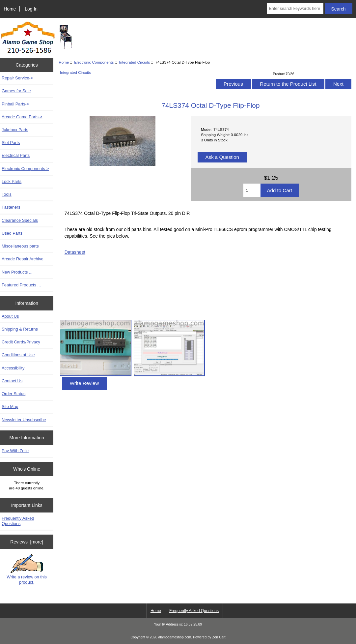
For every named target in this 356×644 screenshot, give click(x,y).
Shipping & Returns (20, 329)
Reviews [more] (27, 542)
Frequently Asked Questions (18, 521)
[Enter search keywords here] (295, 9)
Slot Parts (11, 143)
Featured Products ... (21, 285)
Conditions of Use (18, 355)
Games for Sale (16, 91)
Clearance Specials (20, 220)
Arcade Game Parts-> (22, 117)
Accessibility (13, 368)
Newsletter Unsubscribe (24, 420)
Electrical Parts (16, 155)
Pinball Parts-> (15, 104)
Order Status (14, 394)
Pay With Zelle (15, 451)
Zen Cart (219, 637)
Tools (7, 194)
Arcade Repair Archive (23, 259)
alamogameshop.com (175, 637)
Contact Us (12, 381)
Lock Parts (12, 181)
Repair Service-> (17, 78)
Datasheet (75, 252)
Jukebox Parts (15, 130)
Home (10, 9)
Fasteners (11, 207)
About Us (10, 316)
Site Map (10, 407)
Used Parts (12, 233)
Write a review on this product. (27, 570)
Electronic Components (94, 62)
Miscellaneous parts (20, 246)
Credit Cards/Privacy (21, 342)
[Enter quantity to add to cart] (252, 190)
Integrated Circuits (134, 62)
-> (25, 169)
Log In (31, 9)
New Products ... (17, 272)
